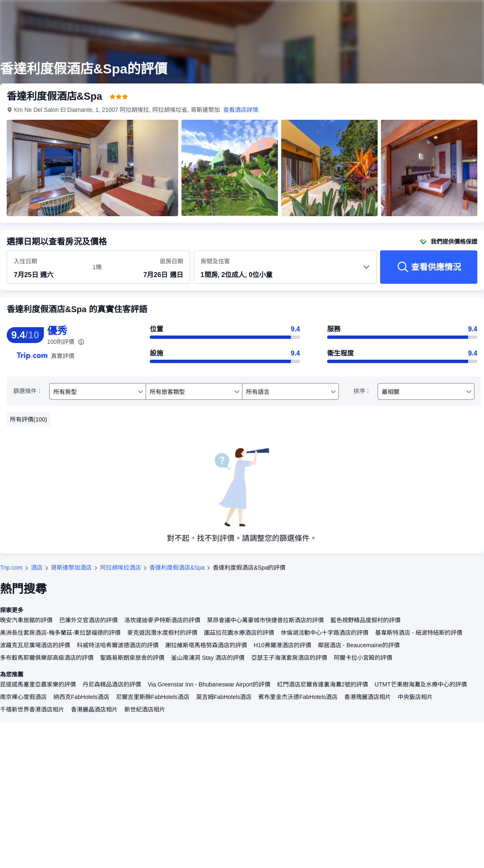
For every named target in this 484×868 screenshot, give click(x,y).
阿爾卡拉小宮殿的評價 (363, 658)
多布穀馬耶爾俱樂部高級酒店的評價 (47, 658)
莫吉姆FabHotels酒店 (224, 697)
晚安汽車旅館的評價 (26, 620)
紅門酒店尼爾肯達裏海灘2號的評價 (323, 684)
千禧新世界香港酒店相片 (32, 709)
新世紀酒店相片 (145, 709)
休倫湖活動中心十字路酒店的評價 (325, 633)
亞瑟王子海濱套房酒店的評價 (289, 658)
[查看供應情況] (429, 267)
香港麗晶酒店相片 (94, 709)
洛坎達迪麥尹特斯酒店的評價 (162, 620)
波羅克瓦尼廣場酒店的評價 (35, 645)
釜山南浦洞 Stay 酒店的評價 (208, 658)
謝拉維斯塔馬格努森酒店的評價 (206, 645)
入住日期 (25, 261)
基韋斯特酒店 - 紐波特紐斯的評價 (418, 633)
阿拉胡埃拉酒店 (121, 568)
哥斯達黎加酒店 (71, 568)
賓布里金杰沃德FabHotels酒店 (298, 697)
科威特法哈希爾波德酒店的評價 (118, 645)
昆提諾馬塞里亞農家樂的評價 (38, 684)
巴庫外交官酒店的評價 (88, 620)
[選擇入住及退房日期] (48, 267)
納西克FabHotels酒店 (81, 697)
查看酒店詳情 (241, 110)
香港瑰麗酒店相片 (368, 697)
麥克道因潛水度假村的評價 (162, 633)
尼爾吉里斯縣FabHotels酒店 (153, 697)
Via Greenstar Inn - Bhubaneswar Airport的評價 (209, 684)
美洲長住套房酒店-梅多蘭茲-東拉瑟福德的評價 (60, 633)
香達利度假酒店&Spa (177, 568)
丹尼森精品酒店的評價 (112, 684)
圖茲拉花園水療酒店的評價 (239, 633)
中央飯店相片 (415, 697)
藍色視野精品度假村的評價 (366, 620)
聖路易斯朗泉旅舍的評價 (132, 658)
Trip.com (11, 568)
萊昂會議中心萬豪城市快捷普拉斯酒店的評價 (265, 620)
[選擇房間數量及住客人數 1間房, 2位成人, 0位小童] (285, 271)
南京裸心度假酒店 (23, 697)
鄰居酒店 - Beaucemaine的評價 (359, 645)
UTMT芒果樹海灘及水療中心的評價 (421, 684)
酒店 (37, 568)
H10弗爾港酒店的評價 (282, 645)
